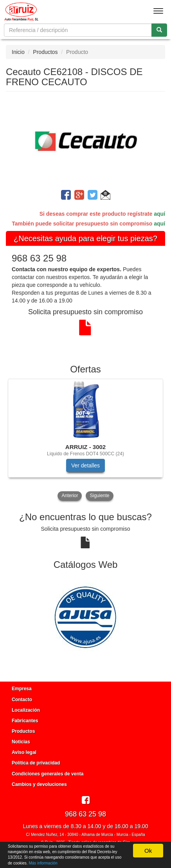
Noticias (21, 742)
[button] (105, 196)
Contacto (22, 700)
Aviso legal (24, 752)
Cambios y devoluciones (39, 784)
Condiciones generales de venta (48, 774)
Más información (43, 863)
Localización (26, 710)
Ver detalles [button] (85, 465)
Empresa (22, 689)
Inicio (18, 52)
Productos (45, 52)
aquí (159, 214)
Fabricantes (25, 721)
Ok (148, 851)
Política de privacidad (36, 763)
